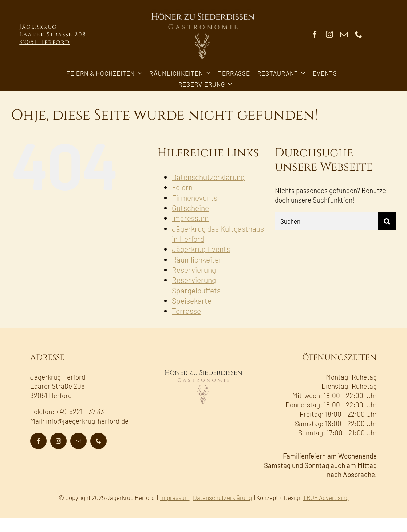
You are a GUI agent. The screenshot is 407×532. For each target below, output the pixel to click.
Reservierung (194, 270)
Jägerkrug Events (201, 249)
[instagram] (329, 35)
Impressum (190, 218)
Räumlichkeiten (197, 259)
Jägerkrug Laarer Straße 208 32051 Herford (53, 35)
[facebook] (315, 35)
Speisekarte (192, 301)
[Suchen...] (326, 221)
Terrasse (186, 311)
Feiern (182, 187)
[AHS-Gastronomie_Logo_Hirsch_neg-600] (203, 11)
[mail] (344, 35)
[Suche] (387, 221)
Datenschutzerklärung (208, 177)
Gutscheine (190, 208)
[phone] (359, 35)
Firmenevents (195, 198)
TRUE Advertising (326, 497)
